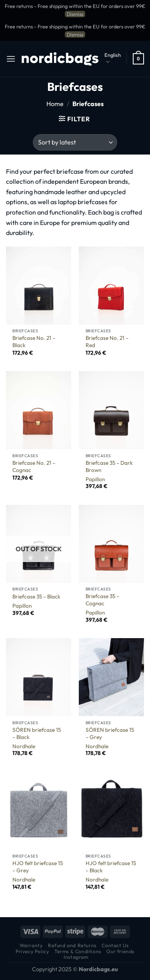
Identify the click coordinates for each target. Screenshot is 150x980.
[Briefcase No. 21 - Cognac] (39, 410)
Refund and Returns (72, 945)
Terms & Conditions (78, 951)
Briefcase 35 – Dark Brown (109, 467)
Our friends (120, 951)
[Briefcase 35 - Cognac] (111, 544)
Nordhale (24, 746)
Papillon (95, 479)
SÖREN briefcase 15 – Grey (110, 734)
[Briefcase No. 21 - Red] (111, 286)
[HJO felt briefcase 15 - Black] (111, 811)
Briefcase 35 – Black (36, 597)
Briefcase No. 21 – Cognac (34, 467)
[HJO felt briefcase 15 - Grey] (39, 811)
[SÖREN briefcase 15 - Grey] (111, 677)
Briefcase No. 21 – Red (107, 342)
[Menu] (11, 59)
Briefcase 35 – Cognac (102, 600)
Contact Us (115, 945)
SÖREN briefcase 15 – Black (37, 734)
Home (55, 104)
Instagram (76, 957)
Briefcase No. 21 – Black (34, 342)
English (113, 59)
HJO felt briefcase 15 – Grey (38, 867)
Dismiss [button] (75, 14)
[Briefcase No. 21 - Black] (39, 286)
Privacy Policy (32, 951)
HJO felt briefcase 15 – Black (111, 867)
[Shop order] (75, 142)
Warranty (31, 945)
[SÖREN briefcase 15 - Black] (39, 677)
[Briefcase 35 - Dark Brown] (111, 410)
